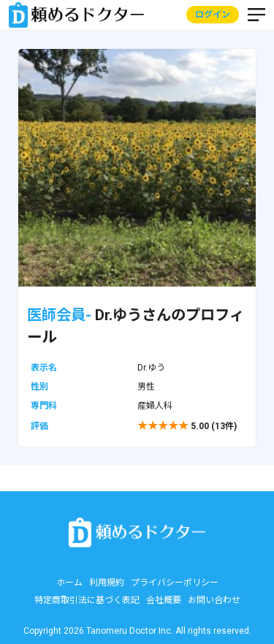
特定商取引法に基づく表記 (87, 600)
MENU (256, 15)
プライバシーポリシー (175, 583)
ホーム (69, 583)
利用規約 (107, 583)
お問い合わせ (214, 600)
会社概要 (164, 600)
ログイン (213, 15)
